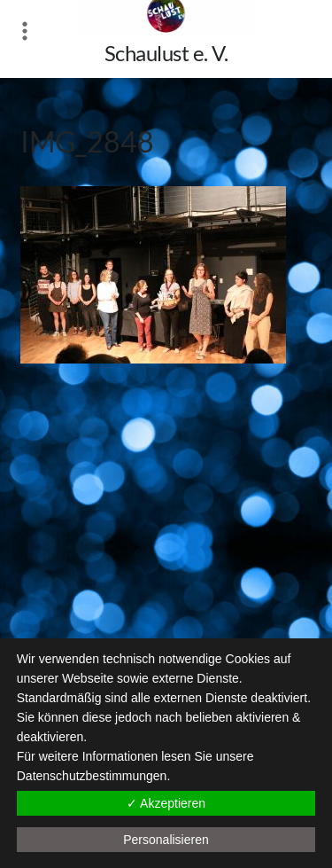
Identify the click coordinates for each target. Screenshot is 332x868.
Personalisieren (166, 840)
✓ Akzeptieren (166, 803)
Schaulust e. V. (166, 53)
